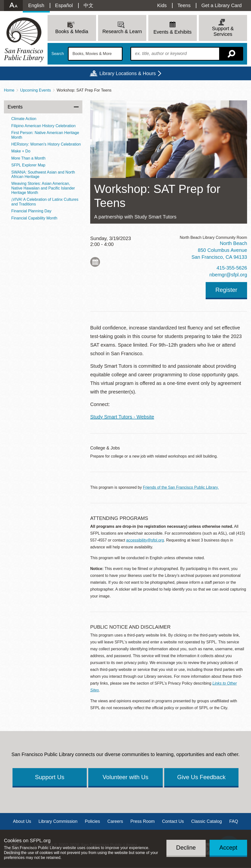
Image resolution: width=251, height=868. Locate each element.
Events (15, 107)
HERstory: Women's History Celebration (46, 144)
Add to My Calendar (95, 262)
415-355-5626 (232, 268)
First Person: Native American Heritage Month (45, 135)
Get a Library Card (221, 5)
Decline (186, 848)
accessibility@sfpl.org (145, 540)
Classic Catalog (207, 821)
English (36, 5)
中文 (88, 5)
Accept (228, 848)
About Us (22, 821)
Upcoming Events (35, 90)
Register (226, 290)
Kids (162, 5)
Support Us (50, 777)
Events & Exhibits (173, 32)
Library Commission (58, 821)
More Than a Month (28, 158)
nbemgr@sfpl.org (228, 275)
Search (58, 54)
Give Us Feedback (201, 777)
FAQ (234, 821)
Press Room (143, 821)
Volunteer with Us (126, 777)
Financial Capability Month (34, 218)
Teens (184, 5)
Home (9, 90)
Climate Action (24, 119)
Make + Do (21, 151)
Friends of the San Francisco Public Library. (181, 487)
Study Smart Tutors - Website (122, 417)
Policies (92, 821)
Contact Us (173, 821)
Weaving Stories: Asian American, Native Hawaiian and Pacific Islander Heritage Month (43, 188)
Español (64, 5)
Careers (115, 821)
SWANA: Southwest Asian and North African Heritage (43, 174)
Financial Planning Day (31, 211)
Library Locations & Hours (127, 73)
